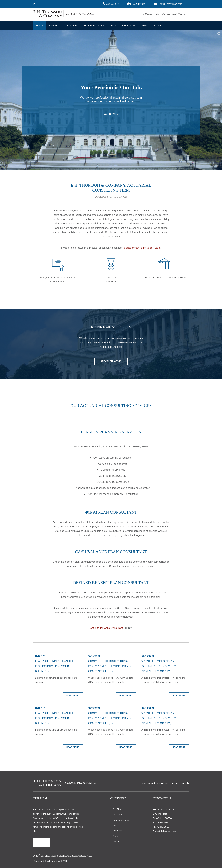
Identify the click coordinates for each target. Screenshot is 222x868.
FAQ (115, 825)
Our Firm (54, 26)
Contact (159, 26)
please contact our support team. (142, 248)
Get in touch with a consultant (106, 628)
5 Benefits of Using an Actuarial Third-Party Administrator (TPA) (159, 666)
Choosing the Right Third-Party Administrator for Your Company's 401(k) (111, 666)
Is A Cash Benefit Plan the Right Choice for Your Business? (55, 666)
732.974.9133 (113, 4)
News (145, 26)
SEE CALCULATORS (111, 361)
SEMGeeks (66, 861)
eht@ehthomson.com (171, 4)
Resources (129, 26)
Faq (113, 26)
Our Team (72, 26)
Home (39, 26)
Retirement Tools (94, 26)
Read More (73, 695)
